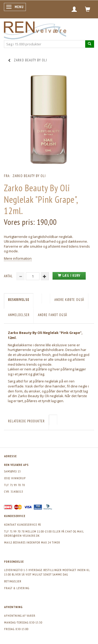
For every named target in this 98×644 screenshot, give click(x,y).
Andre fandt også (53, 315)
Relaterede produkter (26, 421)
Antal (9, 276)
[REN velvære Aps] (35, 29)
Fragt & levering (17, 588)
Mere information (18, 258)
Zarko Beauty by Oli (29, 176)
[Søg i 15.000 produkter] (90, 44)
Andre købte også (69, 300)
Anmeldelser (19, 315)
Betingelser (13, 581)
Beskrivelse (19, 300)
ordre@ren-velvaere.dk (22, 536)
